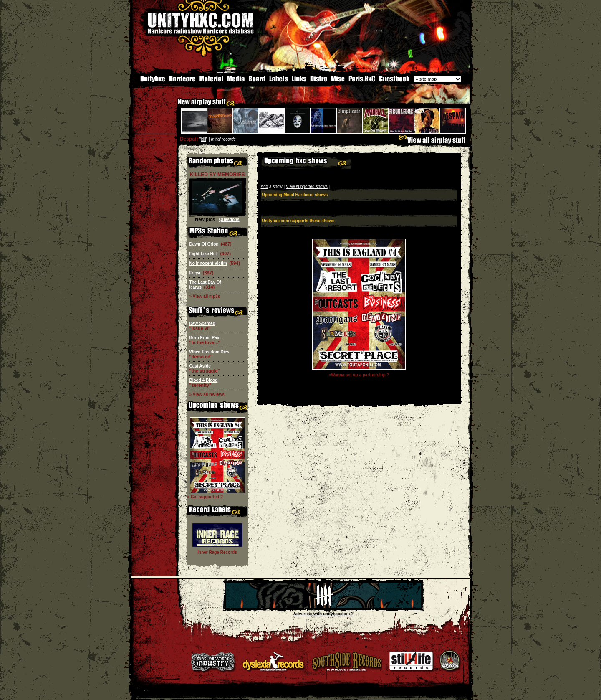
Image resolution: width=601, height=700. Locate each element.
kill (204, 138)
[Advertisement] (359, 397)
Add (265, 186)
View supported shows (307, 186)
